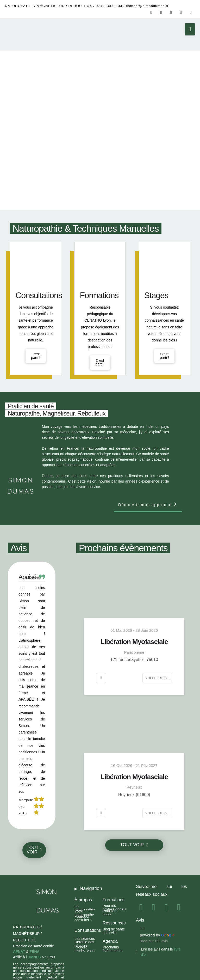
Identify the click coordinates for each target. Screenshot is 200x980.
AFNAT (19, 952)
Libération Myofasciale (134, 642)
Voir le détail (157, 678)
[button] (190, 29)
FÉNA (35, 952)
